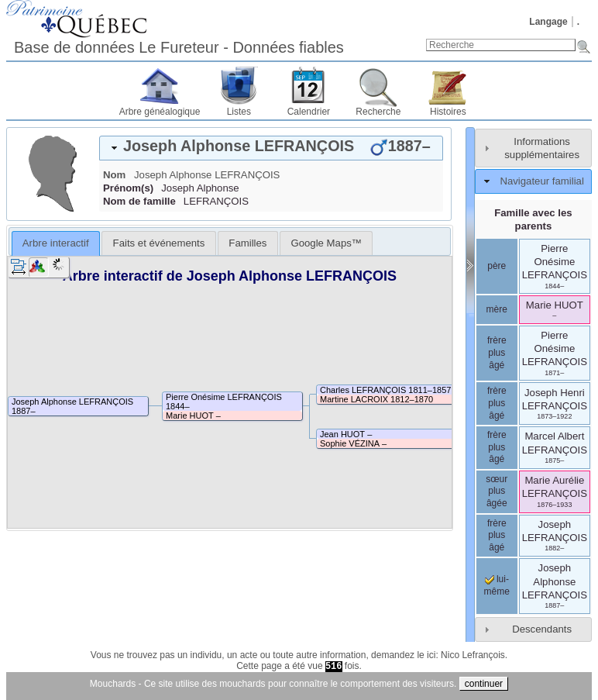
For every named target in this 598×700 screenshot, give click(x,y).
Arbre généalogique (160, 112)
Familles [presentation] (247, 243)
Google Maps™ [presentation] (326, 243)
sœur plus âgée (497, 491)
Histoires (448, 112)
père (497, 266)
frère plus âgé (497, 352)
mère (497, 309)
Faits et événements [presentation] (159, 243)
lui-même (497, 585)
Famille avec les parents (533, 219)
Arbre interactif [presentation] (56, 243)
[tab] (271, 148)
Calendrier (309, 112)
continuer (484, 684)
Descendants (542, 629)
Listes (239, 112)
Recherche (378, 112)
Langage (548, 22)
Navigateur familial (541, 181)
